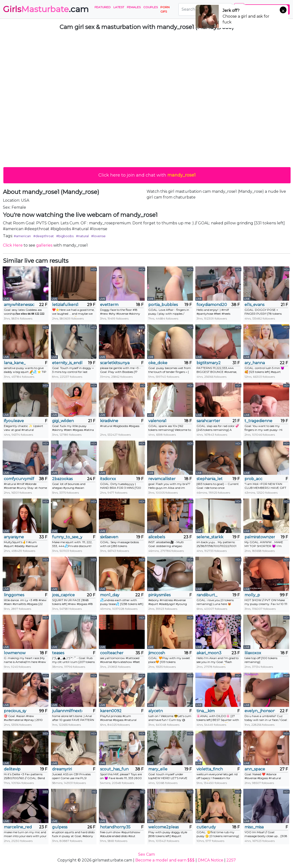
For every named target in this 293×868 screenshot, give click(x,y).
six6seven (109, 537)
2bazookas (62, 479)
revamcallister (162, 479)
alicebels (157, 537)
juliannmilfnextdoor (67, 711)
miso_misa (254, 827)
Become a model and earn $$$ (165, 860)
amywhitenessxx (19, 305)
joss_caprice (63, 595)
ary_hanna (255, 363)
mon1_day (110, 595)
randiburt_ (207, 595)
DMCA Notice (211, 860)
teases (58, 653)
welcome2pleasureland (164, 827)
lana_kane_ (15, 363)
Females (134, 7)
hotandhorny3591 (115, 827)
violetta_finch (210, 769)
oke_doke (158, 363)
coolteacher (112, 653)
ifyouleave (14, 421)
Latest (119, 7)
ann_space (255, 769)
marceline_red (18, 827)
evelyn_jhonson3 (260, 711)
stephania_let (210, 479)
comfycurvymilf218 (19, 479)
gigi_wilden (63, 421)
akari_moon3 (209, 653)
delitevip (12, 769)
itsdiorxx (108, 479)
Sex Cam (146, 854)
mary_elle (158, 769)
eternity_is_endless (67, 363)
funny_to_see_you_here (67, 537)
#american (22, 236)
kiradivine (109, 421)
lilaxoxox (253, 653)
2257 (231, 860)
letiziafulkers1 (65, 305)
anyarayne (14, 537)
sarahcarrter (208, 421)
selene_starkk (210, 537)
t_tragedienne (258, 421)
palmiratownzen (260, 537)
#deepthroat (44, 236)
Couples (150, 7)
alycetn (156, 711)
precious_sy (15, 711)
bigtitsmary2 (209, 363)
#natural (82, 236)
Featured (103, 7)
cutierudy (206, 827)
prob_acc (253, 479)
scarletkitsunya (115, 363)
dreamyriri (62, 769)
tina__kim (206, 711)
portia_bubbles (163, 305)
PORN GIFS (165, 9)
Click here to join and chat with (147, 175)
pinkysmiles (159, 595)
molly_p (252, 595)
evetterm (109, 305)
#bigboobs (65, 236)
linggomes (14, 595)
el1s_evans (254, 305)
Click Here (13, 245)
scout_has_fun (114, 769)
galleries (44, 245)
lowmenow (15, 653)
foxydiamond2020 (212, 305)
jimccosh (157, 653)
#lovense (98, 236)
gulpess (60, 827)
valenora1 (157, 421)
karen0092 (111, 711)
